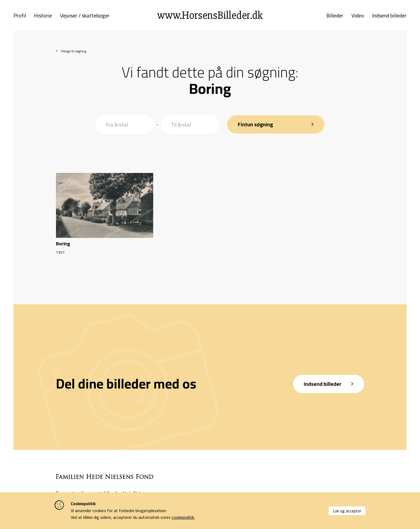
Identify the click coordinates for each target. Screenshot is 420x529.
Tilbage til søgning (73, 51)
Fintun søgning (255, 124)
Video (358, 16)
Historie (43, 16)
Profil (20, 16)
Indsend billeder (389, 16)
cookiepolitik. (183, 517)
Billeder (335, 16)
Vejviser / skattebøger (85, 16)
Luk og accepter (347, 511)
